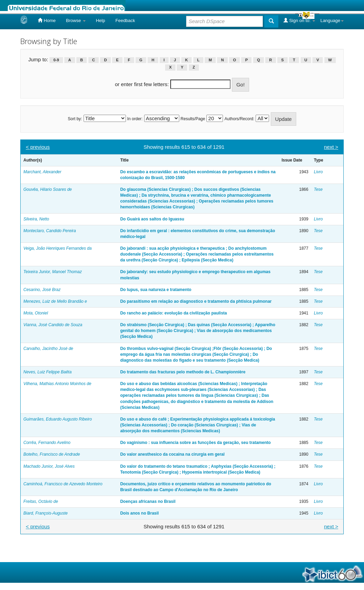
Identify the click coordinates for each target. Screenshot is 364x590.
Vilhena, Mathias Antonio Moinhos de (57, 384)
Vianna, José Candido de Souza (53, 325)
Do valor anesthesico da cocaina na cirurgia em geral (172, 454)
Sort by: (75, 119)
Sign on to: (299, 20)
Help (101, 20)
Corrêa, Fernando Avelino (47, 443)
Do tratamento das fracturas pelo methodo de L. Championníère (183, 372)
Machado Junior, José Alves (49, 466)
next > (331, 147)
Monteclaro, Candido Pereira (50, 231)
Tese (318, 189)
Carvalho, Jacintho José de (48, 349)
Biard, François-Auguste (46, 513)
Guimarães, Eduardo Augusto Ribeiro (58, 419)
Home (47, 20)
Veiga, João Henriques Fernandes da (57, 248)
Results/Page (193, 119)
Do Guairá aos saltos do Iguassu (152, 219)
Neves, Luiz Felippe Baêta (47, 372)
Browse (76, 20)
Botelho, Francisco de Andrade (52, 454)
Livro (318, 172)
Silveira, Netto (36, 219)
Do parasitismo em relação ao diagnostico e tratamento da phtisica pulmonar (196, 301)
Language (332, 20)
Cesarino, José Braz (42, 290)
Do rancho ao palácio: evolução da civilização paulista (173, 313)
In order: (135, 119)
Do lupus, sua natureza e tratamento (156, 290)
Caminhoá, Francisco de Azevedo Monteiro (63, 484)
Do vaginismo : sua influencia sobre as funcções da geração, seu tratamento (195, 443)
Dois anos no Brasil (139, 513)
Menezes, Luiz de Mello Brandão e (55, 301)
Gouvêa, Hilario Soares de (48, 189)
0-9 (56, 60)
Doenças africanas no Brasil (148, 501)
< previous (38, 147)
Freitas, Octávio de (41, 501)
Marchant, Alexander (42, 172)
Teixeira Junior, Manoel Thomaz (53, 272)
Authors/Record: (240, 119)
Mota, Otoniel (36, 313)
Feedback (125, 20)
